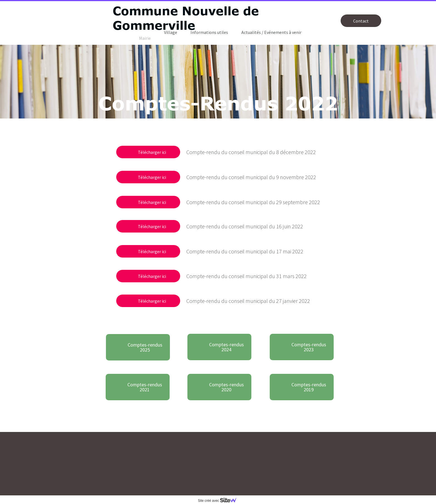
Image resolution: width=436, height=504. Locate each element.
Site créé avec (219, 501)
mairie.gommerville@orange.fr (120, 483)
